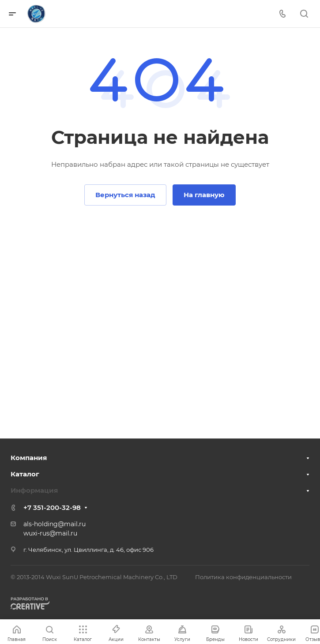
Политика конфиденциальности (243, 577)
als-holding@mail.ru (55, 524)
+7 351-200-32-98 (52, 507)
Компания (29, 458)
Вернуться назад (125, 195)
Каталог (25, 474)
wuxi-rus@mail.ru (50, 533)
